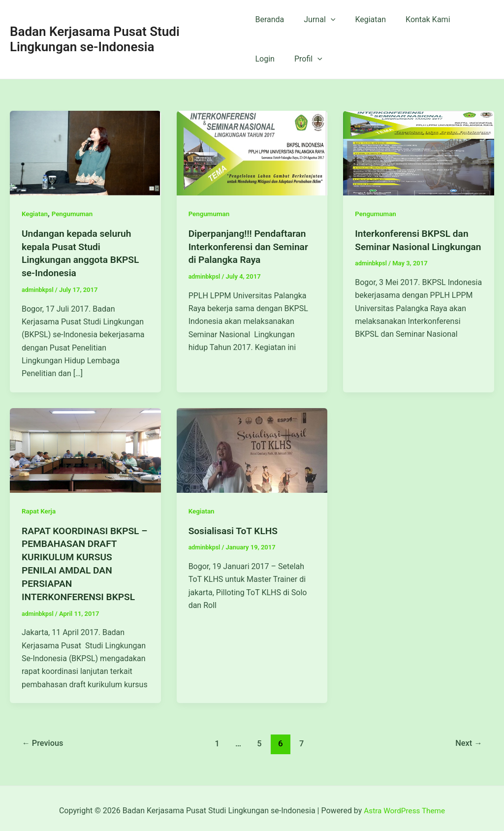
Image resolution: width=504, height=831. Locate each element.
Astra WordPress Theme (404, 806)
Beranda (269, 19)
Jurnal (315, 20)
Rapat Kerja (39, 510)
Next (468, 739)
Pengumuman (74, 214)
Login (464, 19)
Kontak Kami (416, 19)
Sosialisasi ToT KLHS (235, 529)
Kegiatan (362, 19)
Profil (269, 59)
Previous (44, 739)
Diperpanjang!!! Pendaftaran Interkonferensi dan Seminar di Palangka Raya (251, 246)
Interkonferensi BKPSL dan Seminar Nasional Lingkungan (414, 246)
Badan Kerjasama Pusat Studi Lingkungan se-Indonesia (95, 39)
